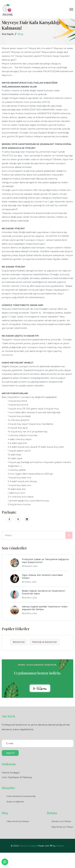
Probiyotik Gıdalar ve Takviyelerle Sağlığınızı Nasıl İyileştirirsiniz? (45, 561)
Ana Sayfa (8, 34)
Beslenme (19, 642)
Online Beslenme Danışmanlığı (21, 796)
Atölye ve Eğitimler (15, 802)
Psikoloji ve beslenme (44, 642)
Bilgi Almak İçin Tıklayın (62, 827)
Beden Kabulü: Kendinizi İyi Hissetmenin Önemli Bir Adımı (43, 592)
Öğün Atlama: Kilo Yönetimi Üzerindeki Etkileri (42, 577)
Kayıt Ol (10, 753)
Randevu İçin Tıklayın (61, 821)
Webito (60, 846)
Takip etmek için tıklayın (18, 821)
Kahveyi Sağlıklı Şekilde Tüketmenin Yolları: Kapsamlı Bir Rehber (45, 608)
